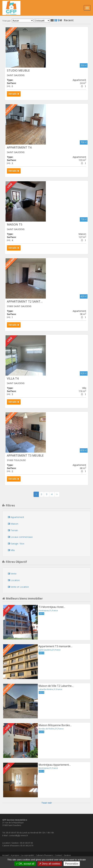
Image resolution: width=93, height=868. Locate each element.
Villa (11, 550)
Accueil (6, 855)
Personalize (72, 864)
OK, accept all (25, 864)
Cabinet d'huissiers (44, 855)
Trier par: (7, 21)
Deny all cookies (50, 864)
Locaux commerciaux (20, 537)
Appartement (16, 517)
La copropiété (28, 855)
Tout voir (47, 803)
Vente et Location (18, 587)
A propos (15, 855)
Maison (13, 524)
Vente (12, 574)
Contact (58, 855)
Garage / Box (16, 544)
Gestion (67, 855)
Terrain (13, 530)
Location (14, 580)
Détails (14, 94)
